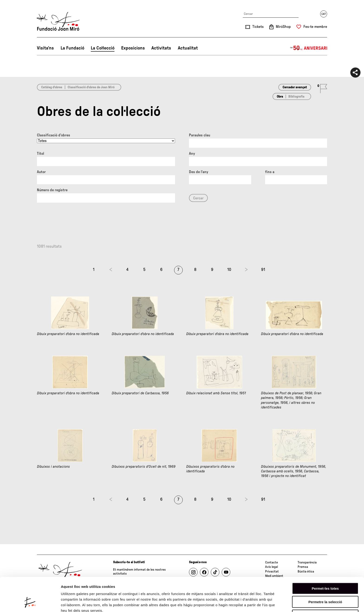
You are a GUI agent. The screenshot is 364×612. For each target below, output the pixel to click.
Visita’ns (45, 48)
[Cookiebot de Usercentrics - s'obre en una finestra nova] (30, 603)
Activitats (161, 48)
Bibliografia (296, 97)
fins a (270, 172)
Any (192, 154)
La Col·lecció (103, 48)
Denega (325, 586)
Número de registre (52, 190)
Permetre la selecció (325, 572)
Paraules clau (200, 135)
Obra (280, 97)
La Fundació (72, 48)
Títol (41, 154)
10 (229, 270)
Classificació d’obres (54, 135)
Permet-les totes (325, 559)
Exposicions (133, 48)
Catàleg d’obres (52, 87)
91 (263, 270)
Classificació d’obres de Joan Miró (91, 87)
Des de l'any (199, 172)
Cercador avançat (295, 87)
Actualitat (188, 48)
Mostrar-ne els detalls (79, 603)
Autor (41, 172)
